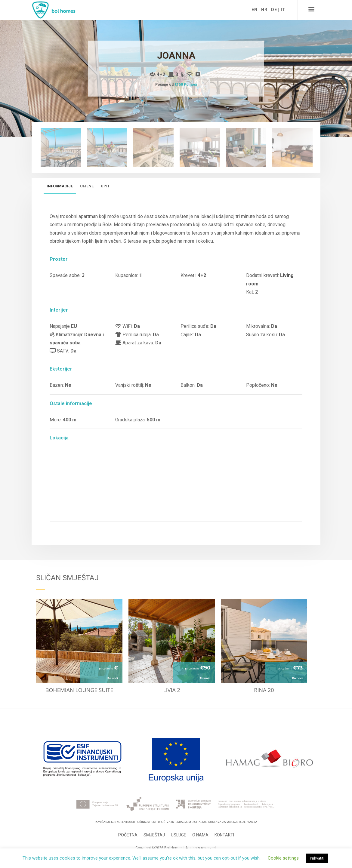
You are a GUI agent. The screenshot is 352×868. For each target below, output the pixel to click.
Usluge (179, 835)
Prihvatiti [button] (317, 858)
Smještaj (154, 835)
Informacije (60, 186)
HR (264, 10)
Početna (128, 835)
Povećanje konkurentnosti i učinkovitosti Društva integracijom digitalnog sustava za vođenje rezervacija (176, 822)
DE (274, 10)
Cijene (87, 186)
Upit (105, 186)
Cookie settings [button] (283, 858)
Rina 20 (264, 690)
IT (283, 10)
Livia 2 (172, 690)
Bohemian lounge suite (79, 690)
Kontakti (224, 835)
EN (255, 10)
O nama (200, 835)
